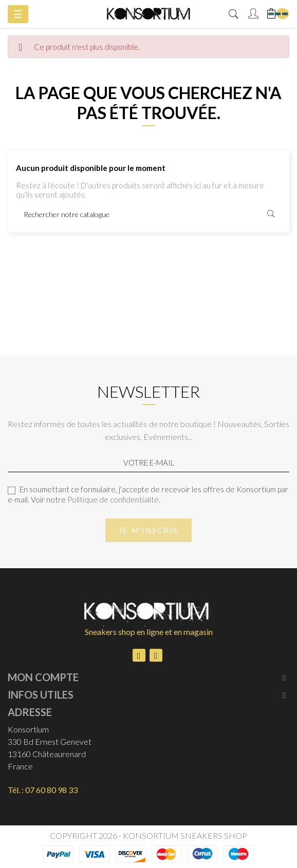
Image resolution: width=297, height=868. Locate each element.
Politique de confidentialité (113, 499)
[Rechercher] (148, 214)
